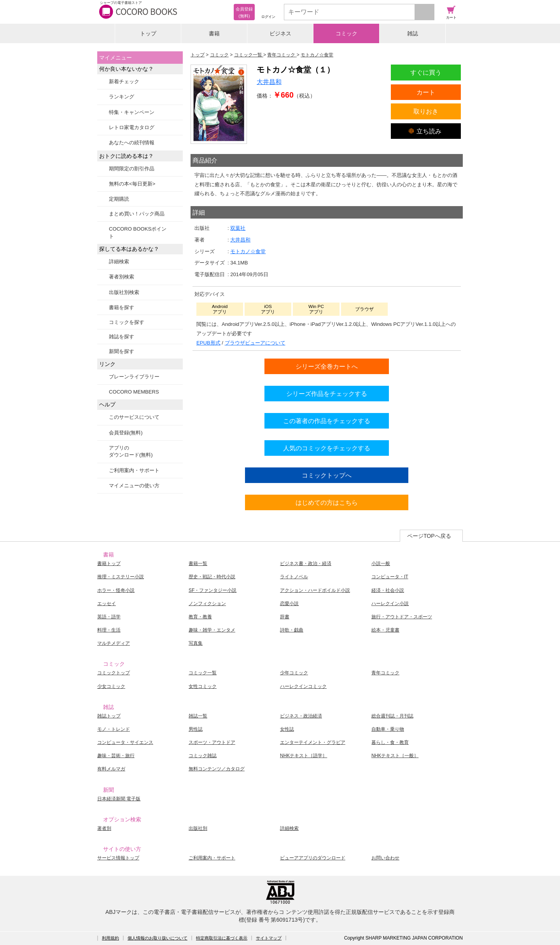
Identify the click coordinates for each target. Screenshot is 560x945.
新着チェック (124, 81)
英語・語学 (109, 617)
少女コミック (111, 686)
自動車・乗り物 (388, 729)
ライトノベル (294, 577)
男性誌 (196, 729)
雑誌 (413, 33)
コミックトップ (114, 673)
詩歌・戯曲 (292, 630)
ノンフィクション (207, 604)
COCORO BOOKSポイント (138, 232)
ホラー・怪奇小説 (116, 590)
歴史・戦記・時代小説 (212, 577)
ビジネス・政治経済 (301, 716)
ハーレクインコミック (303, 686)
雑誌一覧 (198, 716)
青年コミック (385, 673)
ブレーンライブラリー (134, 377)
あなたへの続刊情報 (132, 143)
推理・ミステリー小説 (121, 577)
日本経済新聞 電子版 (119, 799)
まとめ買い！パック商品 (137, 214)
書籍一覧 (198, 563)
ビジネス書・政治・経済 (306, 563)
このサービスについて (134, 417)
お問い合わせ (385, 858)
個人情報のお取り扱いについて (157, 938)
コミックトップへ (327, 475)
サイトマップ (269, 938)
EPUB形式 (208, 343)
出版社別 (198, 828)
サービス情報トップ (118, 858)
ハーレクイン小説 (390, 604)
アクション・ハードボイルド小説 (315, 590)
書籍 (214, 33)
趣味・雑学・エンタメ (212, 630)
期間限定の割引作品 (132, 169)
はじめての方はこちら (327, 502)
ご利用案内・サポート (134, 470)
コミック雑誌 (203, 756)
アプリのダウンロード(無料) (131, 451)
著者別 (104, 828)
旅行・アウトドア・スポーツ (402, 617)
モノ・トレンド (114, 729)
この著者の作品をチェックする (327, 421)
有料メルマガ (111, 769)
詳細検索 (119, 262)
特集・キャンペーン (132, 112)
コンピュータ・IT (390, 577)
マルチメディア (114, 643)
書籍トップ (109, 563)
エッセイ (107, 604)
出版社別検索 (124, 292)
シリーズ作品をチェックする (327, 394)
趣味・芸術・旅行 (116, 756)
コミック (346, 33)
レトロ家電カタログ (132, 127)
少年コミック (294, 673)
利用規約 (110, 938)
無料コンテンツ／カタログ (217, 769)
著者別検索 (122, 277)
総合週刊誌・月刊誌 (392, 716)
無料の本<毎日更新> (132, 184)
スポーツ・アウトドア (212, 742)
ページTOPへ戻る (429, 536)
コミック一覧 (203, 673)
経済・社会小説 (388, 590)
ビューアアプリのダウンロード (313, 858)
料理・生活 (109, 630)
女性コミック (203, 686)
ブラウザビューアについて (255, 343)
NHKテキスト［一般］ (395, 756)
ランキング (122, 97)
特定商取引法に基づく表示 (222, 938)
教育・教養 (200, 617)
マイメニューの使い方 (134, 486)
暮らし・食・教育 (390, 742)
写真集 (196, 643)
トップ (148, 33)
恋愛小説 (289, 604)
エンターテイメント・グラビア (313, 742)
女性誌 (287, 729)
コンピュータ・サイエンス (125, 742)
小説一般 (381, 563)
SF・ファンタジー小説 (213, 590)
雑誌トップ (109, 716)
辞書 (285, 617)
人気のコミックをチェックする (327, 448)
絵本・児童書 (385, 630)
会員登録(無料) (126, 433)
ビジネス (280, 33)
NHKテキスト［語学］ (304, 756)
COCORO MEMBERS (134, 392)
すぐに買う (426, 72)
